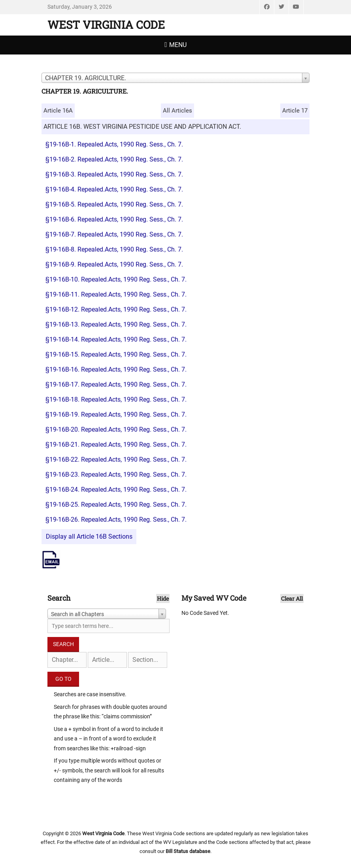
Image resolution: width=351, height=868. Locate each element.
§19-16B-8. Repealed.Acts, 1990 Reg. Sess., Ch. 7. (114, 249)
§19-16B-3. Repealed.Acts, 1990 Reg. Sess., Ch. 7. (114, 174)
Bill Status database (188, 851)
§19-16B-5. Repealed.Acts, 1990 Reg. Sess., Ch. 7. (114, 204)
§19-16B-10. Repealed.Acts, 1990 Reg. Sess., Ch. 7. (116, 279)
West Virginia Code (106, 25)
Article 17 (295, 111)
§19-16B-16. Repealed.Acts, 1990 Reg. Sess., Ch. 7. (116, 369)
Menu (178, 45)
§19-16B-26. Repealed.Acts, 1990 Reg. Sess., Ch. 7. (116, 519)
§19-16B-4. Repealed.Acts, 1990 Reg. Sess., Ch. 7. (114, 189)
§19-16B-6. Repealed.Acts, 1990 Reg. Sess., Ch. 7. (114, 219)
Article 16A (58, 111)
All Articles (177, 111)
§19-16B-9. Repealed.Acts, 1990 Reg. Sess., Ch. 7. (114, 264)
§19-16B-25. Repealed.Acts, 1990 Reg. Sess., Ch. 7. (116, 504)
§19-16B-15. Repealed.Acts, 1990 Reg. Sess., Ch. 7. (116, 354)
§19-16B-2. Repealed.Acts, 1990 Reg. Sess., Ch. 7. (114, 159)
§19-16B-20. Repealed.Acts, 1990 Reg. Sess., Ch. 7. (116, 429)
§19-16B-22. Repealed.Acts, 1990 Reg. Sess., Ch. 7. (116, 459)
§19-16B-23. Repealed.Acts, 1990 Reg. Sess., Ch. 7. (116, 474)
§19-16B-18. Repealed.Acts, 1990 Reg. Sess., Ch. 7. (116, 399)
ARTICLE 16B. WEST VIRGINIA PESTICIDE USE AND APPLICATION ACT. (142, 127)
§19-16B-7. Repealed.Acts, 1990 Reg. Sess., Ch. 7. (114, 234)
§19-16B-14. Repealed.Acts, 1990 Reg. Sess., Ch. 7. (116, 339)
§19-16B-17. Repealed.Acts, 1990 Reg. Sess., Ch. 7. (116, 384)
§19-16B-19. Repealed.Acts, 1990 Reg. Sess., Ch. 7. (116, 414)
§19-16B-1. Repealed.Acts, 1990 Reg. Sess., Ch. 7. (114, 144)
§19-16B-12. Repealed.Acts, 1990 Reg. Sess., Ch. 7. (116, 309)
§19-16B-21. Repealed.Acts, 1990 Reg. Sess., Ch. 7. (116, 444)
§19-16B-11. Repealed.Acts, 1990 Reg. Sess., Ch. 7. (116, 294)
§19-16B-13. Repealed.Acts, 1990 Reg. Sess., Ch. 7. (116, 324)
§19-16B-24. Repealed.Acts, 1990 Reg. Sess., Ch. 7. (116, 489)
